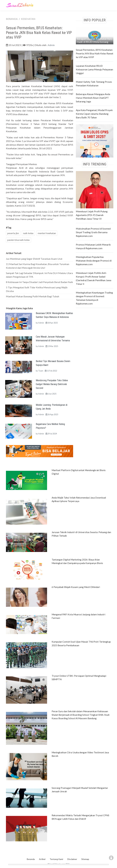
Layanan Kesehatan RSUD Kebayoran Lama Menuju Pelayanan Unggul (94, 69)
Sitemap (85, 859)
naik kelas (28, 233)
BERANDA (12, 19)
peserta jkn (13, 233)
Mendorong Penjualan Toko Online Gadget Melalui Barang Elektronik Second (52, 384)
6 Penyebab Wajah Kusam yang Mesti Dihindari (76, 587)
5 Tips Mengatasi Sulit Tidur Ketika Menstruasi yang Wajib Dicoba (37, 289)
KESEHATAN (28, 19)
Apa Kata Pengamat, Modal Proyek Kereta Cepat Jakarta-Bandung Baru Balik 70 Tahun (94, 114)
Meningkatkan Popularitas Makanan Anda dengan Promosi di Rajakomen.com (94, 261)
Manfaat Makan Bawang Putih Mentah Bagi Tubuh (33, 296)
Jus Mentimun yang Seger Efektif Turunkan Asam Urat (34, 259)
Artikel (42, 859)
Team (41, 371)
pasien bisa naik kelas (19, 240)
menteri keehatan (47, 233)
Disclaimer (72, 859)
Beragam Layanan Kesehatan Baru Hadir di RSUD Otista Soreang (95, 40)
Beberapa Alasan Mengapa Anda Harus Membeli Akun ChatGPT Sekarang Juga (93, 98)
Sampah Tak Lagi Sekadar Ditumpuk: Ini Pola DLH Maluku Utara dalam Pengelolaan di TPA (39, 275)
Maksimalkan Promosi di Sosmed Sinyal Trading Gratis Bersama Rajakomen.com (93, 232)
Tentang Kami (56, 859)
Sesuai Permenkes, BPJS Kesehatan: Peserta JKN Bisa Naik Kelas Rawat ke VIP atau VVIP (95, 53)
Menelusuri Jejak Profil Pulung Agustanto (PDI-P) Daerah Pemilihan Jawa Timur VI (92, 215)
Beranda (31, 859)
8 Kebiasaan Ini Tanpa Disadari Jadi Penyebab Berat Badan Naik (39, 282)
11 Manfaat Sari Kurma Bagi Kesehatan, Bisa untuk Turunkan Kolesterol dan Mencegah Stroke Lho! (38, 266)
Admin (51, 45)
